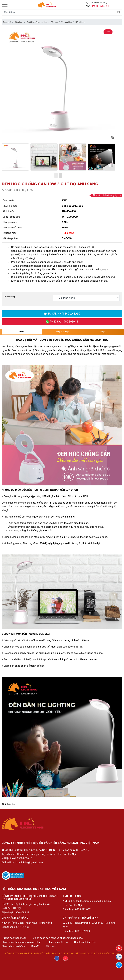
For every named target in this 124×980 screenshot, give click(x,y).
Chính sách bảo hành (13, 946)
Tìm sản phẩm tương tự (107, 195)
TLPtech (114, 954)
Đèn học (54, 22)
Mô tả (22, 332)
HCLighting (80, 22)
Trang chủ (7, 22)
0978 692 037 (83, 909)
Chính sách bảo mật (85, 942)
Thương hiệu (66, 22)
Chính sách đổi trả (58, 942)
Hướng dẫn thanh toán (14, 938)
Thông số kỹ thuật (62, 332)
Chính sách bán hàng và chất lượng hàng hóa (58, 938)
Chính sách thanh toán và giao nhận (21, 942)
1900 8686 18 (22, 913)
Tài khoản (51, 946)
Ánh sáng (10, 297)
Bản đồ (35, 946)
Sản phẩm (19, 22)
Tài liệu (102, 332)
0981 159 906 (22, 927)
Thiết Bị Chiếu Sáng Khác (37, 22)
